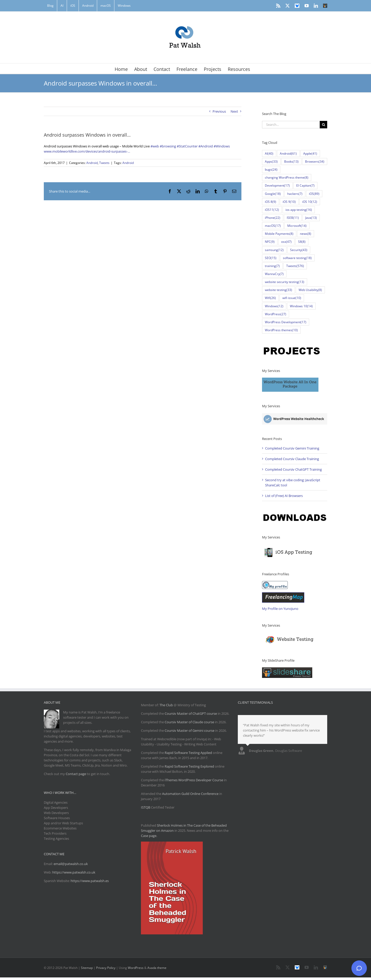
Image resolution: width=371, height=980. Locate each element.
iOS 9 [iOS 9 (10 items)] (289, 202)
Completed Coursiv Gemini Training (292, 448)
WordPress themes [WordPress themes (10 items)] (281, 330)
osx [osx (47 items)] (286, 242)
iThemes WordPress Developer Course (194, 780)
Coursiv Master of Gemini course (190, 730)
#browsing (168, 146)
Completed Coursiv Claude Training (292, 459)
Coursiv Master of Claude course (190, 722)
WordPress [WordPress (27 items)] (276, 314)
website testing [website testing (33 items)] (279, 290)
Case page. (149, 836)
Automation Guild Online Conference (190, 794)
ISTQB (146, 807)
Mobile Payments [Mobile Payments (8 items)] (279, 234)
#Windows (222, 146)
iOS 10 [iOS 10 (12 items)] (310, 202)
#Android (206, 146)
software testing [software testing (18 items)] (297, 258)
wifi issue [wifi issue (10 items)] (292, 298)
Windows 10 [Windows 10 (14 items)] (301, 306)
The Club (166, 705)
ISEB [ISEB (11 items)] (293, 218)
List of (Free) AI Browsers (284, 496)
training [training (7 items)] (272, 266)
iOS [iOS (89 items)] (314, 194)
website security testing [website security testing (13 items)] (285, 282)
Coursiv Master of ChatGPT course (191, 713)
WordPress (136, 968)
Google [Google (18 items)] (273, 194)
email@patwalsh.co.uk (71, 864)
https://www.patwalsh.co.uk (74, 872)
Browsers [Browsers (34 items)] (315, 161)
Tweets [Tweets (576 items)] (295, 266)
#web (155, 146)
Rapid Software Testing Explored (189, 766)
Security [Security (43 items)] (299, 250)
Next (234, 111)
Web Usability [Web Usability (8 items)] (310, 290)
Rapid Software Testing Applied (188, 753)
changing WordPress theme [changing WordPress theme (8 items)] (287, 177)
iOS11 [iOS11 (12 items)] (272, 210)
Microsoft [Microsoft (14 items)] (297, 226)
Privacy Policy (106, 968)
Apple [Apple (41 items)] (310, 153)
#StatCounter (187, 146)
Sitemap (87, 968)
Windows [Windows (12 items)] (274, 306)
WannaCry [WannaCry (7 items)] (274, 274)
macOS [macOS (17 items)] (273, 226)
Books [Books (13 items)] (291, 161)
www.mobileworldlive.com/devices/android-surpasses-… (87, 151)
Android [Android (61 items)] (288, 153)
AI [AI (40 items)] (269, 153)
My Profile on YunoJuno (280, 609)
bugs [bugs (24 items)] (271, 169)
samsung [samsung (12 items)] (274, 250)
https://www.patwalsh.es (90, 881)
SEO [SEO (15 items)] (271, 258)
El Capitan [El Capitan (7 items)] (305, 185)
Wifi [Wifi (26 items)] (270, 298)
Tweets (104, 163)
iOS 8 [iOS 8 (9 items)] (271, 202)
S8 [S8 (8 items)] (302, 242)
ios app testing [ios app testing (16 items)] (299, 210)
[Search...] (291, 125)
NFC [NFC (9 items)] (270, 242)
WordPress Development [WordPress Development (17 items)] (286, 322)
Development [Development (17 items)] (277, 185)
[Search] (323, 125)
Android (92, 163)
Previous (219, 111)
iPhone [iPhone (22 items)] (273, 218)
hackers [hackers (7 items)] (295, 194)
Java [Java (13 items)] (311, 218)
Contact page (76, 774)
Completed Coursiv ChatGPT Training (293, 469)
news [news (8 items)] (306, 234)
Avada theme (157, 968)
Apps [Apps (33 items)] (271, 161)
